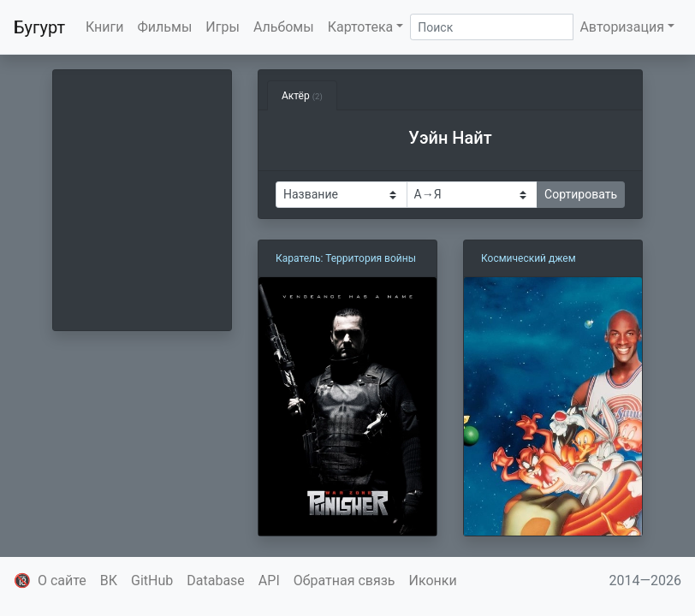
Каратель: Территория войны (346, 258)
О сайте (62, 580)
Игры (223, 27)
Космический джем (529, 258)
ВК (109, 580)
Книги (105, 27)
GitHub (152, 580)
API (269, 580)
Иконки (433, 580)
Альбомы (284, 27)
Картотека (361, 27)
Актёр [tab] (302, 96)
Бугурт (39, 27)
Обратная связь (345, 580)
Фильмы (165, 27)
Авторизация (622, 27)
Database (216, 580)
